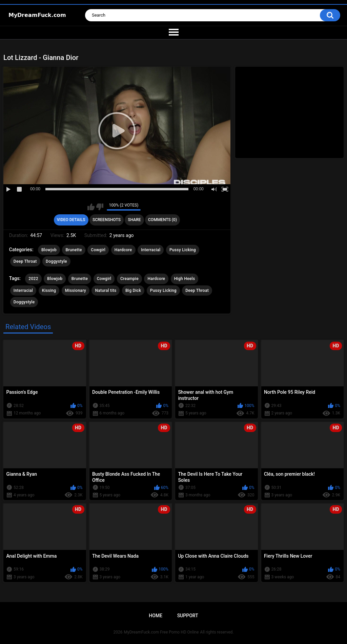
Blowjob (49, 250)
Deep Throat (25, 261)
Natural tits (106, 291)
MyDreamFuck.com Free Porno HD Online (161, 632)
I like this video (91, 207)
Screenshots (107, 220)
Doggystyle (56, 261)
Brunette (74, 250)
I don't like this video (100, 207)
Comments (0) (162, 220)
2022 (33, 279)
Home (156, 616)
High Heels (185, 279)
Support (188, 616)
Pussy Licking (183, 250)
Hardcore (123, 250)
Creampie (129, 279)
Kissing (49, 291)
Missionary (76, 291)
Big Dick (133, 291)
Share (134, 220)
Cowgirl (98, 250)
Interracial (151, 250)
